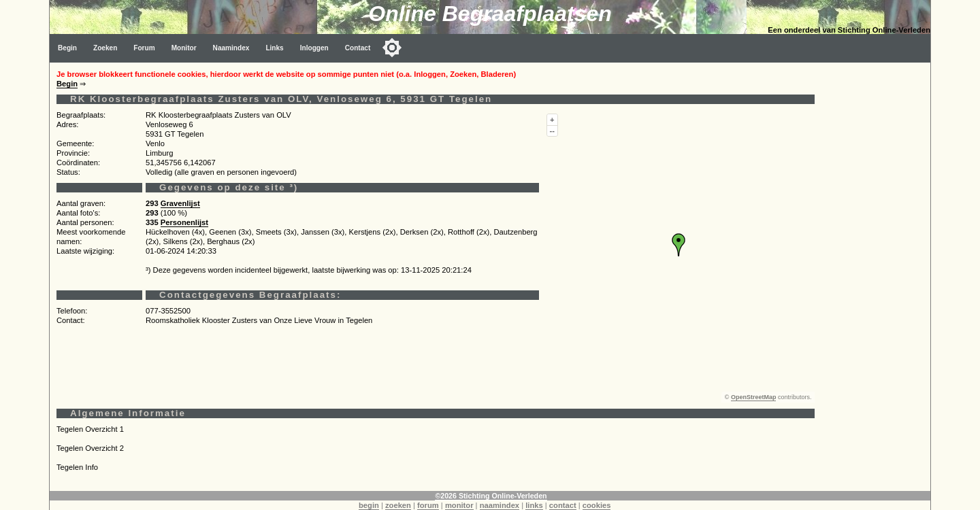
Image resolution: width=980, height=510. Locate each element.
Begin (67, 48)
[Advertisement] (876, 267)
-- (552, 131)
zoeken (398, 505)
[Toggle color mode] (392, 48)
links (534, 505)
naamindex (500, 505)
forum (428, 505)
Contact (358, 48)
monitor (459, 505)
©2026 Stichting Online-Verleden (491, 496)
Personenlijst (184, 222)
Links (274, 48)
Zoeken (105, 48)
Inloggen (314, 48)
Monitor (184, 48)
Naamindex (231, 48)
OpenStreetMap (754, 397)
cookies (597, 505)
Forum (144, 48)
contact (563, 505)
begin (369, 505)
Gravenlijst (180, 203)
